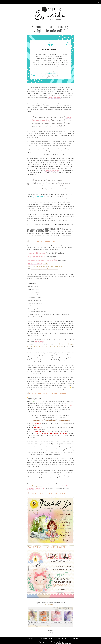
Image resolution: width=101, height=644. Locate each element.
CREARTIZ (56, 2)
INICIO (26, 2)
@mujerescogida (39, 266)
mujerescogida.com (56, 346)
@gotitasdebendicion (51, 269)
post (41, 486)
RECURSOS (50, 2)
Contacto (69, 2)
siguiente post (34, 486)
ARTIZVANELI (49, 604)
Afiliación (43, 2)
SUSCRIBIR (76, 2)
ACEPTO (59, 643)
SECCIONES (63, 2)
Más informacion (67, 643)
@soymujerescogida (55, 266)
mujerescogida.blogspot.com (37, 346)
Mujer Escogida (67, 344)
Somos (30, 2)
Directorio (36, 2)
